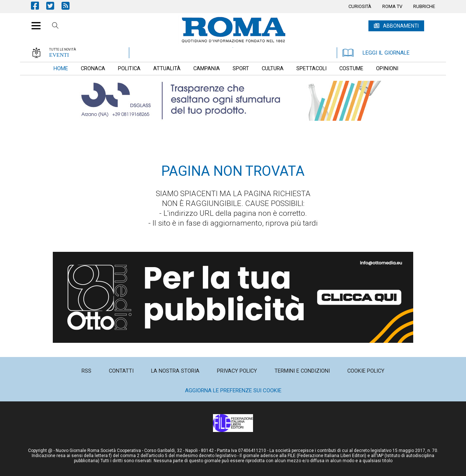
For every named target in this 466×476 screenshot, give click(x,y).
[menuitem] (360, 7)
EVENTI (59, 55)
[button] (33, 22)
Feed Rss (69, 6)
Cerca (55, 27)
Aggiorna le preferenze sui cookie (233, 390)
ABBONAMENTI (401, 26)
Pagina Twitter (54, 6)
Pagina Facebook (39, 6)
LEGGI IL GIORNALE (376, 53)
